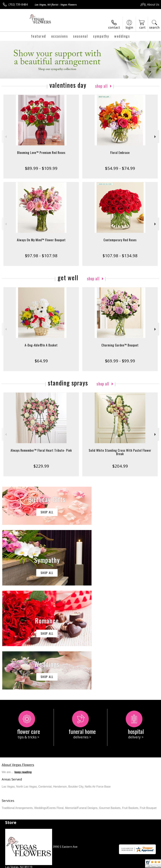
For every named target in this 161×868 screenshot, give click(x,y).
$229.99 (41, 466)
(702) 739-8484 (18, 5)
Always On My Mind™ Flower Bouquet (41, 240)
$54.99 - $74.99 (120, 168)
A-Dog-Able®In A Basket (41, 345)
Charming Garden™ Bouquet (120, 345)
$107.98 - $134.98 (120, 256)
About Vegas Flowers (18, 661)
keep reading (23, 668)
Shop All (101, 86)
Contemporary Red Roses (120, 240)
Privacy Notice (101, 864)
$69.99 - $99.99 (120, 361)
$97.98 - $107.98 (41, 256)
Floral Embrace (120, 153)
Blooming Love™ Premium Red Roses (41, 153)
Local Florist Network (125, 864)
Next (156, 137)
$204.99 (120, 466)
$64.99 (41, 361)
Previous (5, 137)
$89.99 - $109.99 (41, 168)
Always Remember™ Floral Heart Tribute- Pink (41, 450)
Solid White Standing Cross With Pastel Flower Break (120, 452)
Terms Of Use (80, 864)
